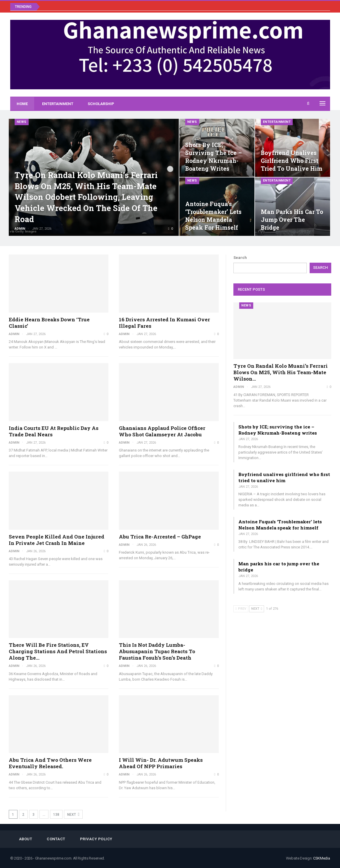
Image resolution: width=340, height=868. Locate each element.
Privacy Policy (96, 839)
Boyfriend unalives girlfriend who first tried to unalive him (292, 161)
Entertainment (58, 104)
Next (73, 814)
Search (240, 258)
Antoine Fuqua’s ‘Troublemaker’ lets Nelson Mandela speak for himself (280, 525)
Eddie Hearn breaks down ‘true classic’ (49, 323)
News (22, 122)
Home (22, 104)
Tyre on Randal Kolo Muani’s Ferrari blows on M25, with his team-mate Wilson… (281, 372)
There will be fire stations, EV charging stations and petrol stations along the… (58, 651)
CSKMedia (322, 858)
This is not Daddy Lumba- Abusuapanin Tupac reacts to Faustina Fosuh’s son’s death (157, 651)
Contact (56, 839)
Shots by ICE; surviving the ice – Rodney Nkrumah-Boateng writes (278, 430)
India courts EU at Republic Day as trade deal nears (54, 431)
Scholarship (101, 104)
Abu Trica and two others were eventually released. (50, 763)
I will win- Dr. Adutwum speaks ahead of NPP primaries (161, 763)
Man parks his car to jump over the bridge (292, 220)
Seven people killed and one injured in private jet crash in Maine (57, 540)
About (26, 839)
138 (56, 815)
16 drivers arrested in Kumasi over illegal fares (164, 323)
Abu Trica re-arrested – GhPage (160, 537)
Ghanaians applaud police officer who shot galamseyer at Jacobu (162, 431)
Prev (241, 609)
